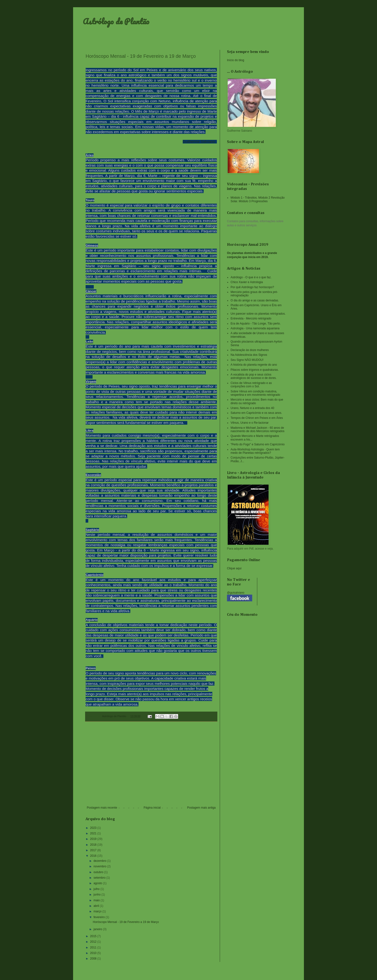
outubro (99, 872)
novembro (100, 866)
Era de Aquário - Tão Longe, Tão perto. (256, 324)
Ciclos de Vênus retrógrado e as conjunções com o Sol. (251, 385)
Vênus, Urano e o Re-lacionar (250, 423)
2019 (94, 839)
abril (97, 906)
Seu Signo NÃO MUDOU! (247, 360)
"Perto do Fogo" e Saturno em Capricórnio (258, 444)
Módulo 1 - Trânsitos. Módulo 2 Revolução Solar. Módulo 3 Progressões (258, 199)
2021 (94, 833)
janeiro (98, 929)
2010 (94, 953)
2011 (94, 948)
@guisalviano (236, 593)
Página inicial (152, 808)
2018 (94, 845)
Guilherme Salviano (199, 141)
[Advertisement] (151, 766)
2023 (94, 828)
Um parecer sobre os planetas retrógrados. (258, 314)
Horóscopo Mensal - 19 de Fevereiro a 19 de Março (126, 922)
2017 (94, 850)
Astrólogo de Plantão (116, 21)
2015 (94, 936)
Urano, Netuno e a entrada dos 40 (252, 408)
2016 (94, 856)
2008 (94, 959)
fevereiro (100, 917)
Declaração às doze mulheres (250, 350)
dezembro (100, 861)
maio (97, 900)
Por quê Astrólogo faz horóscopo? (252, 287)
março (98, 911)
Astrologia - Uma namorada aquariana (255, 328)
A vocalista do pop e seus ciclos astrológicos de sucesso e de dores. (254, 376)
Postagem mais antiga (201, 808)
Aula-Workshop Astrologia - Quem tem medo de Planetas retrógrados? (255, 451)
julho (97, 889)
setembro (100, 878)
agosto (98, 883)
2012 (94, 942)
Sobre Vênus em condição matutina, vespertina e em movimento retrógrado (255, 393)
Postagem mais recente (102, 808)
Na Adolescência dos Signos (249, 355)
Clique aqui (234, 568)
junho (97, 895)
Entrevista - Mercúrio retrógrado (251, 318)
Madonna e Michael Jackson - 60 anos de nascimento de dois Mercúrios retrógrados (258, 429)
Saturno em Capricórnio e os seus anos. (256, 413)
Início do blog (236, 60)
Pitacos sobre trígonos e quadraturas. (255, 370)
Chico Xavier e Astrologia (247, 282)
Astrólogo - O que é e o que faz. (251, 277)
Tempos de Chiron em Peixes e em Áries (257, 418)
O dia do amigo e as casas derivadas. (255, 300)
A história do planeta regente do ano (254, 365)
